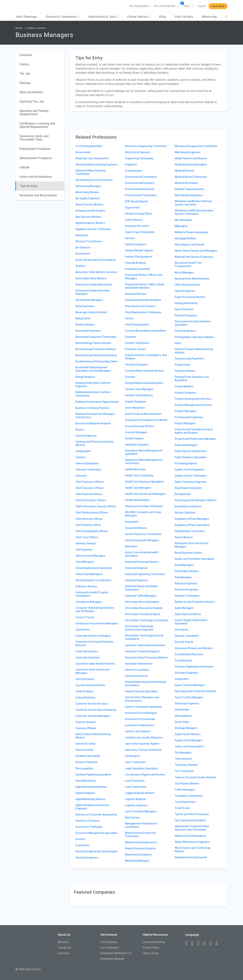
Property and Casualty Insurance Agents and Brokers (194, 431)
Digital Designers (85, 793)
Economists (82, 845)
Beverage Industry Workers (91, 312)
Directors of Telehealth (89, 827)
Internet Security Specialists (141, 691)
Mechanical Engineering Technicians (196, 146)
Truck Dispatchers (185, 802)
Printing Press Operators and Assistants (192, 379)
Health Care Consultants (139, 475)
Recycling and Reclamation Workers (196, 500)
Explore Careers (36, 28)
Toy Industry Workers (187, 783)
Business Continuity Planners (93, 408)
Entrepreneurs (134, 171)
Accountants (83, 152)
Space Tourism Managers (190, 685)
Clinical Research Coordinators (93, 580)
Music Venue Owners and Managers (196, 251)
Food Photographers (137, 325)
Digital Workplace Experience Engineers (92, 807)
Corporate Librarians (88, 657)
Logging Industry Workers (140, 793)
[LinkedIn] (194, 943)
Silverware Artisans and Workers (194, 648)
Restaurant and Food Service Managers (192, 545)
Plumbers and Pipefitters (189, 359)
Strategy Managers (186, 728)
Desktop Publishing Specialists (93, 775)
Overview (26, 55)
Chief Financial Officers (89, 494)
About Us (63, 942)
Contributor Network (112, 959)
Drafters (80, 839)
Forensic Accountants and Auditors (146, 331)
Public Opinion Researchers (191, 451)
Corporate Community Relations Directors (94, 643)
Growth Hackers (134, 438)
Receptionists (183, 494)
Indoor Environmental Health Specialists (142, 554)
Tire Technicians (184, 771)
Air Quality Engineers (88, 198)
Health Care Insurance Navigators (145, 482)
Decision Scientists (87, 762)
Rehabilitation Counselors (190, 531)
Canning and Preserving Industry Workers (95, 443)
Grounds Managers (136, 432)
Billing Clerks (83, 318)
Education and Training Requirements (34, 112)
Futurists (130, 377)
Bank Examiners (85, 306)
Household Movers (136, 528)
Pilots (178, 343)
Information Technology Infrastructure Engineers (139, 628)
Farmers (130, 238)
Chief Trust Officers (87, 537)
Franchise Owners (136, 349)
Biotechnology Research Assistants (96, 355)
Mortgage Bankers (186, 238)
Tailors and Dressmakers (189, 746)
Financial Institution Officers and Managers (144, 277)
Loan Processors (135, 781)
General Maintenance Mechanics (144, 383)
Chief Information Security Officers (96, 506)
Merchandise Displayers (189, 195)
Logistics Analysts (136, 799)
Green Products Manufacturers (143, 414)
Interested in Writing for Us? (116, 953)
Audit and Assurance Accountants (96, 260)
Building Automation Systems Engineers (93, 384)
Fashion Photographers (139, 257)
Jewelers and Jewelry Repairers (144, 738)
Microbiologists (184, 220)
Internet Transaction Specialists (144, 707)
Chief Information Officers (91, 500)
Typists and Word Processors (192, 814)
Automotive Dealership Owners (94, 285)
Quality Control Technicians (191, 476)
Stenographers (184, 716)
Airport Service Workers (89, 205)
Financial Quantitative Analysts (143, 300)
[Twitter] (200, 943)
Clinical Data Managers (89, 574)
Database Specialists (88, 756)
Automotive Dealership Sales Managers (93, 292)
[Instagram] (206, 943)
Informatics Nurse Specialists (142, 602)
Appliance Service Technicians (93, 229)
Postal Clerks (182, 365)
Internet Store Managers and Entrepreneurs (142, 699)
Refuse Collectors (185, 513)
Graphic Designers (136, 402)
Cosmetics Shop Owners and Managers (92, 671)
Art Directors (83, 248)
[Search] (227, 17)
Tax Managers (183, 753)
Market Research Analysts (140, 848)
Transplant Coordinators (189, 796)
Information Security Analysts (143, 614)
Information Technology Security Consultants (144, 637)
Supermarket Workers (188, 734)
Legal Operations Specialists (142, 768)
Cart (187, 6)
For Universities (165, 6)
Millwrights (181, 226)
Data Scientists (84, 750)
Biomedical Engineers (88, 331)
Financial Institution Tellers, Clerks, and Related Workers (145, 286)
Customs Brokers (86, 722)
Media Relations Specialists (191, 165)
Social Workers (183, 660)
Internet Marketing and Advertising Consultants (145, 684)
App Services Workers (88, 217)
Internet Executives (136, 676)
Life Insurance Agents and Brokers (145, 775)
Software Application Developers (194, 667)
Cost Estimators (85, 679)
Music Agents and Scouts (190, 245)
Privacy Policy (151, 948)
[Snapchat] (218, 943)
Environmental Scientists (140, 189)
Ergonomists (132, 208)
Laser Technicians (136, 762)
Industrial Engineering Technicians (145, 574)
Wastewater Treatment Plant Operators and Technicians (192, 828)
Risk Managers (183, 577)
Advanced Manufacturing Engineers (97, 165)
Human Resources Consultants (143, 534)
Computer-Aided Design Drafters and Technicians (95, 609)
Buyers (80, 430)
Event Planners (134, 220)
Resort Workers (184, 537)
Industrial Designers (137, 568)
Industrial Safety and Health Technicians (141, 588)
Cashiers (81, 457)
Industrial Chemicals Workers (142, 562)
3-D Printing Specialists (89, 146)
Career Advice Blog (154, 942)
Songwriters (182, 679)
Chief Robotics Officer (88, 525)
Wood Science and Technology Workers (193, 850)
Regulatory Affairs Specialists (192, 525)
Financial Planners (136, 294)
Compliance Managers (89, 602)
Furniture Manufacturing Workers (144, 371)
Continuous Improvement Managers (97, 623)
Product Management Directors (193, 405)
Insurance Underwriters (139, 664)
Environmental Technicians (141, 195)
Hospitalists (132, 522)
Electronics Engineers (138, 152)
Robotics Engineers (186, 583)
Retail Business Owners (188, 553)
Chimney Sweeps (86, 543)
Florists (129, 318)
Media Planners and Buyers (191, 158)
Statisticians (182, 710)
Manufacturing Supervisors (141, 842)
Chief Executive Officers (89, 488)
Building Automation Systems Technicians (93, 394)
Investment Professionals (140, 719)
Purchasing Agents (186, 463)
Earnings (25, 83)
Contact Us (64, 948)
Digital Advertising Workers (91, 787)
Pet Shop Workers (185, 331)
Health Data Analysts (137, 500)
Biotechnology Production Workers (96, 349)
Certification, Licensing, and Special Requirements (37, 125)
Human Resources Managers (142, 540)
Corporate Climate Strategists (93, 636)
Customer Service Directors (92, 704)
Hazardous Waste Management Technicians (144, 462)
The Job (25, 74)
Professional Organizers (189, 417)
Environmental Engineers (140, 183)
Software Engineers (186, 673)
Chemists (81, 476)
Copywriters (83, 630)
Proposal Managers (186, 445)
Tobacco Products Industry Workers (195, 777)
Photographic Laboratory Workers (194, 337)
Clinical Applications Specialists (94, 568)
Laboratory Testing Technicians (143, 750)
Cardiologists (83, 451)
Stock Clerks (182, 722)
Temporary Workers (186, 765)
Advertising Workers (87, 192)
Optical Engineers (185, 291)
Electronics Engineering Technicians (146, 146)
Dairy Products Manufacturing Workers (93, 736)
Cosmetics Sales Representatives (95, 664)
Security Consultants (187, 636)
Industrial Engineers (137, 580)
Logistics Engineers (136, 805)
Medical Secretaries (186, 183)
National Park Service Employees (194, 257)
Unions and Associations (36, 177)
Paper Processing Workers (190, 297)
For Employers (140, 6)
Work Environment (31, 92)
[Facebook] (188, 943)
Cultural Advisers (85, 698)
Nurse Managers (184, 272)
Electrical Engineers (87, 858)
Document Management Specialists (97, 833)
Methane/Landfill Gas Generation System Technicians (194, 212)
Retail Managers (184, 565)
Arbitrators (82, 235)
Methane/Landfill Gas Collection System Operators (193, 203)
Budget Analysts (85, 377)
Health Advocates (135, 469)
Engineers (131, 165)
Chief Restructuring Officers (92, 513)
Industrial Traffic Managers (141, 596)
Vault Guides (184, 17)
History (24, 64)
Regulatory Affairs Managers (192, 519)
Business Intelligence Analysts (93, 423)
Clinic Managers (85, 562)
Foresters (131, 337)
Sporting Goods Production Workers (196, 691)
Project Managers (185, 423)
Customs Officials (86, 728)
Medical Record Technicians (191, 177)
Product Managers (186, 411)
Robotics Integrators (187, 590)
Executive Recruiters (137, 226)
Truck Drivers (182, 808)
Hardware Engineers (137, 445)
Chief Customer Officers (90, 482)
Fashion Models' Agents (139, 250)
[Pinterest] (212, 943)
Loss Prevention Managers (141, 811)
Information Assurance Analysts (144, 608)
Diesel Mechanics (86, 781)
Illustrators (131, 546)
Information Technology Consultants (146, 620)
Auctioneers (83, 254)
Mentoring (209, 17)
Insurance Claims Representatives (145, 645)
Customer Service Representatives (96, 710)
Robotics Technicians (187, 596)
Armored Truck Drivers (89, 241)
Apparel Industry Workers (90, 223)
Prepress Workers (185, 371)
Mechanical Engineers (188, 152)
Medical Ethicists (184, 171)
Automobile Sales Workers (91, 278)
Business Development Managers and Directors (95, 416)
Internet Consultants (137, 670)
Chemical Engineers (87, 463)
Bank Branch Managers (89, 300)
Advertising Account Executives (94, 180)
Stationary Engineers (187, 703)
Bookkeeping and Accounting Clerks (97, 361)
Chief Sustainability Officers (92, 531)
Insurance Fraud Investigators (142, 651)
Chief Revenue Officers (89, 519)
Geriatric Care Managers (139, 389)
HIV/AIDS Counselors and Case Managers (143, 514)
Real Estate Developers (188, 488)
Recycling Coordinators (188, 506)
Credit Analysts (84, 691)
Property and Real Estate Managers (196, 439)
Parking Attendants (186, 303)
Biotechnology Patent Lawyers (93, 343)
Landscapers (133, 756)
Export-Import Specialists (140, 232)
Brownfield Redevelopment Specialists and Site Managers (93, 369)
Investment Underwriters (140, 725)
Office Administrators (187, 285)
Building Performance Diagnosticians (97, 402)
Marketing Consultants (138, 855)
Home (19, 28)
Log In (202, 6)
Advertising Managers (88, 186)
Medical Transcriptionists (189, 189)
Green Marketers (135, 408)
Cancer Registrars (86, 436)
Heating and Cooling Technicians (144, 506)
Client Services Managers (90, 556)
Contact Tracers (85, 617)
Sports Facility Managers (189, 697)
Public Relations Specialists (191, 457)
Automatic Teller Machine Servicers (96, 272)
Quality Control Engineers (190, 470)
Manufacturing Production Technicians (140, 834)
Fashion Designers (136, 244)
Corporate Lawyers (87, 651)
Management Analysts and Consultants (141, 825)
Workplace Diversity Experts (191, 857)
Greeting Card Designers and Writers (146, 420)
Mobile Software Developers (191, 232)
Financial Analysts (136, 263)
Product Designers (186, 393)
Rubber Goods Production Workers (195, 602)
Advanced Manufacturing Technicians (91, 172)
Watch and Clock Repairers (190, 836)
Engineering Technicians (139, 158)
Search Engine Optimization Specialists (191, 622)
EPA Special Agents (137, 201)
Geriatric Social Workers (139, 395)
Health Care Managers (138, 488)
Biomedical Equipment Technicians (96, 337)
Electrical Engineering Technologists (97, 851)
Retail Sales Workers (187, 571)
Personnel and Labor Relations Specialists (193, 323)
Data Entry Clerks (86, 744)
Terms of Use (151, 953)
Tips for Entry (29, 186)
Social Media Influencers (189, 654)
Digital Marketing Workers (91, 799)
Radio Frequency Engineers (191, 482)
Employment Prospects (35, 149)
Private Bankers (184, 386)
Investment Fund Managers (141, 713)
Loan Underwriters (136, 787)
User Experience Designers (190, 820)
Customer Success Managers (93, 716)
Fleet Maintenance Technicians (143, 312)
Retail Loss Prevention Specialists (194, 559)
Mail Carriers (132, 818)
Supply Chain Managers (189, 740)
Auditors (81, 266)
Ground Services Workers (140, 426)
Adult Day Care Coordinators (92, 158)
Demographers (84, 768)
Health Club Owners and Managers (145, 494)
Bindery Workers (85, 325)
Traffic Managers (185, 790)
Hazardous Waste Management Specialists (144, 452)
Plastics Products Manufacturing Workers (194, 351)
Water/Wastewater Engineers (192, 842)
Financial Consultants (138, 269)
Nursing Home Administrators (192, 279)
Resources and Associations (38, 195)
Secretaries (182, 630)
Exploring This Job (32, 102)
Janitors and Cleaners (138, 731)
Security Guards (184, 642)
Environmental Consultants (141, 177)
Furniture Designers (136, 365)
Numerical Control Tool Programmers (188, 264)
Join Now (218, 6)
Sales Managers (184, 608)
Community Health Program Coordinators (92, 594)
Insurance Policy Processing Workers (146, 657)
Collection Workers (86, 586)
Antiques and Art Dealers (90, 211)
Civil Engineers (84, 550)
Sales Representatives (188, 614)
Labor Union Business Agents (142, 744)
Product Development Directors (193, 399)
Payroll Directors (184, 309)
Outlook (25, 167)
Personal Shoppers (186, 315)
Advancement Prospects (36, 158)
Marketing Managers (137, 861)
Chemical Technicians (88, 470)
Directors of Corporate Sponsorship (96, 815)
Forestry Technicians (137, 343)
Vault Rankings (26, 17)
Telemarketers (183, 759)
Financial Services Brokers (140, 306)
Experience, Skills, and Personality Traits (34, 138)
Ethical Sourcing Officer (139, 214)
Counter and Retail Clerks (90, 685)
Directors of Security (88, 821)
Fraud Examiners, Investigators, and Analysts (146, 357)
